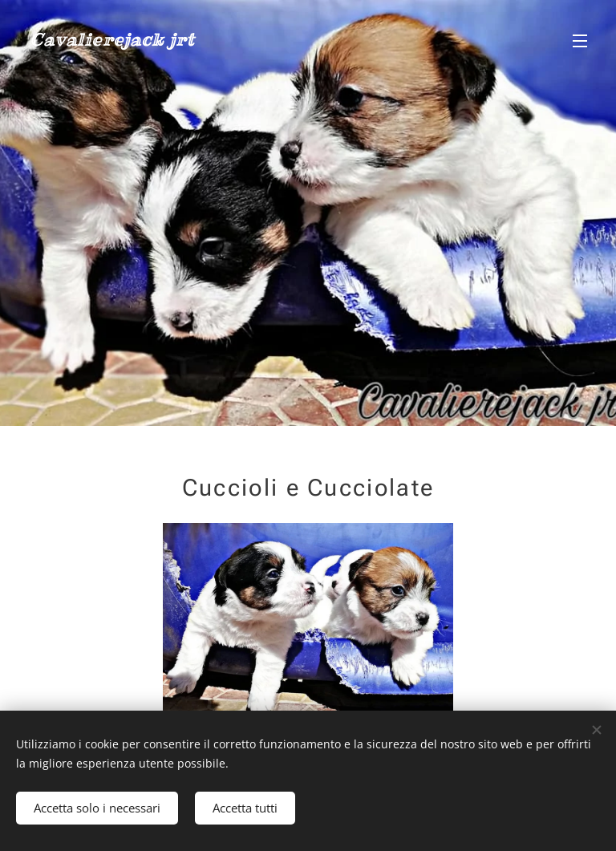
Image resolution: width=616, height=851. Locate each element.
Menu (580, 41)
